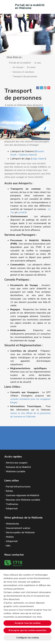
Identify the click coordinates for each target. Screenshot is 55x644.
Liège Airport (39, 159)
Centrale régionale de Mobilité (23, 495)
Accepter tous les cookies (27, 623)
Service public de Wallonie (20, 532)
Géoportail (12, 509)
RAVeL (9, 491)
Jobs (8, 546)
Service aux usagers (17, 463)
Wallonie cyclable (16, 471)
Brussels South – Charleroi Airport (27, 153)
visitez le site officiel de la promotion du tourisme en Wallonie (30, 415)
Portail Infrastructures (18, 487)
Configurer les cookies (28, 638)
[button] (45, 88)
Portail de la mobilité (20, 63)
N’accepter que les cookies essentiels (27, 630)
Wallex (10, 537)
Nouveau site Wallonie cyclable (23, 500)
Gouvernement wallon (18, 528)
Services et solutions (23, 72)
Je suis (38, 63)
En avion (31, 67)
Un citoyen (18, 67)
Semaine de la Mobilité (18, 467)
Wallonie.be (12, 524)
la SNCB (22, 213)
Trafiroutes (12, 504)
